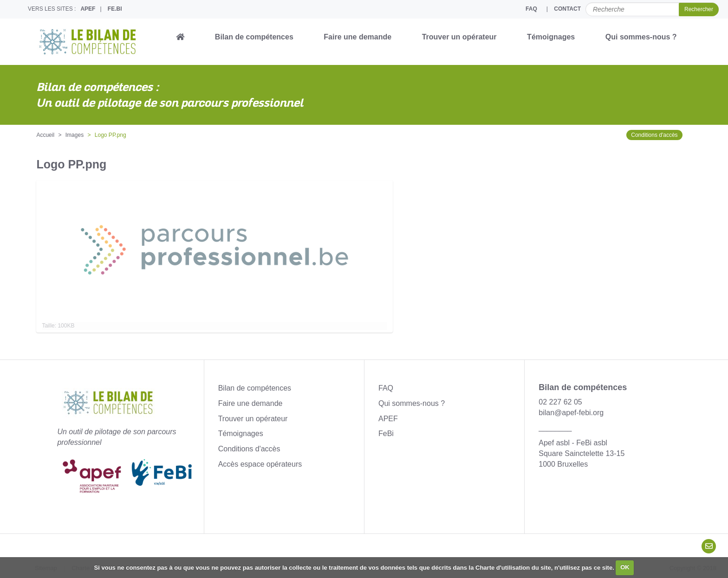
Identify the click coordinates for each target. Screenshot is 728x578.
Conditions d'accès (654, 135)
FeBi (386, 433)
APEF (88, 9)
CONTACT (567, 9)
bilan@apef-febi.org (571, 413)
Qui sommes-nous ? (641, 37)
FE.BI (115, 9)
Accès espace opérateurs (260, 464)
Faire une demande (357, 37)
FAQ (531, 9)
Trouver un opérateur (459, 37)
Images (75, 135)
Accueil (45, 135)
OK (625, 567)
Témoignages (551, 37)
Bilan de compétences (254, 37)
